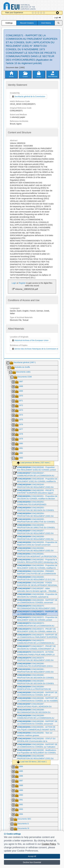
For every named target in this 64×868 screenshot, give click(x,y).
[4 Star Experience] (42, 13)
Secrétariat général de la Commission (28, 96)
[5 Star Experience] (44, 13)
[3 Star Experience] (39, 13)
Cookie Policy (49, 844)
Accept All (32, 856)
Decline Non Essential (32, 862)
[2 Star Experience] (36, 13)
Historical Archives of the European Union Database (27, 6)
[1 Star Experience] (33, 13)
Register (22, 283)
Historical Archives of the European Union (30, 340)
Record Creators (27, 23)
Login (57, 18)
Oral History (46, 23)
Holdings (9, 23)
